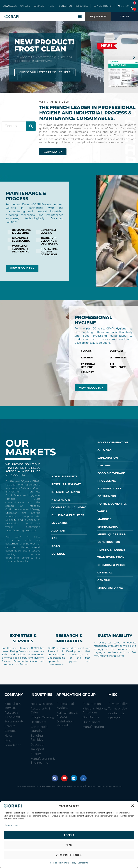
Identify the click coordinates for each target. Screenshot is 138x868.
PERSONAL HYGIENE (88, 368)
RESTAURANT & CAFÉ (66, 487)
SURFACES (117, 353)
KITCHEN (87, 360)
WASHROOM (118, 360)
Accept (69, 835)
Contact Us (83, 863)
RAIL (55, 541)
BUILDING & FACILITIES (68, 518)
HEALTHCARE (61, 502)
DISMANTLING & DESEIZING (21, 234)
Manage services (13, 825)
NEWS (50, 7)
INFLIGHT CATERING (66, 495)
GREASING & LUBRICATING (21, 242)
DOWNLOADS (13, 7)
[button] (133, 806)
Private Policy (70, 863)
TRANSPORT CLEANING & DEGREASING (49, 243)
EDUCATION (60, 525)
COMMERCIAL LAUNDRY (69, 510)
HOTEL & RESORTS (64, 479)
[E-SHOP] (119, 7)
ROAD (56, 549)
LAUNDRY (87, 375)
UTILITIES (104, 468)
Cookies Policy (56, 863)
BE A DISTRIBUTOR (103, 7)
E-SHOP (125, 7)
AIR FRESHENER (118, 368)
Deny (69, 845)
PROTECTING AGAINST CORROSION (49, 254)
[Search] (31, 129)
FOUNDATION (63, 7)
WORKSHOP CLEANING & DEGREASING (21, 251)
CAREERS (27, 7)
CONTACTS (39, 7)
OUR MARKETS (31, 450)
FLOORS (86, 353)
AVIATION (58, 533)
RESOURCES (78, 7)
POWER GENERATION (113, 445)
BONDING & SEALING (48, 234)
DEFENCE (58, 556)
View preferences (69, 855)
